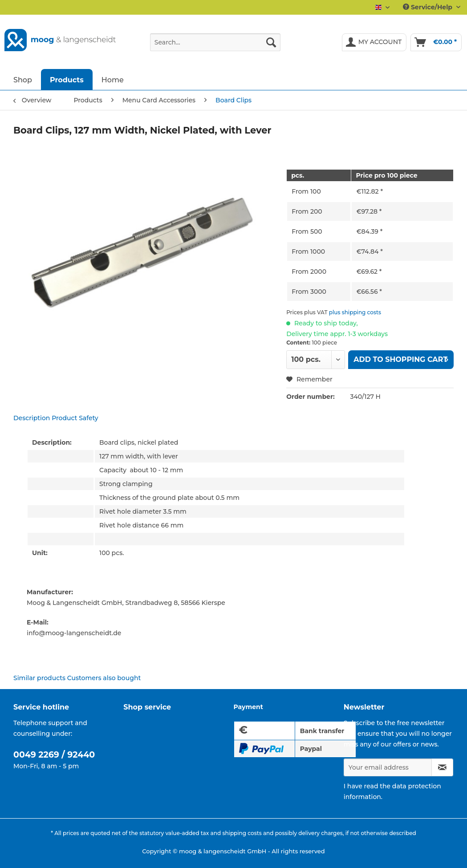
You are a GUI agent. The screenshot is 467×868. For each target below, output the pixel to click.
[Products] (67, 79)
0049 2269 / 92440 (54, 755)
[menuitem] (215, 46)
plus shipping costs (355, 312)
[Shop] (23, 79)
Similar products (39, 678)
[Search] (271, 42)
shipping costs (242, 833)
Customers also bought (104, 678)
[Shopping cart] (436, 42)
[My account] (374, 42)
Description (32, 418)
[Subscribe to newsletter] (442, 767)
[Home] (113, 79)
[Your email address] (388, 767)
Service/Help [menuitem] (428, 7)
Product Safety (75, 418)
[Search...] (215, 42)
